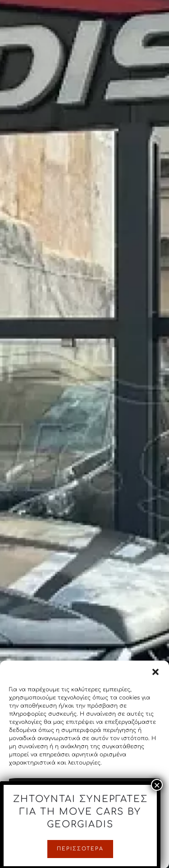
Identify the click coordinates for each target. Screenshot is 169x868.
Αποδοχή (84, 794)
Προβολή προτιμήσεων (84, 843)
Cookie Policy (84, 862)
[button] (155, 677)
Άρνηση (85, 819)
